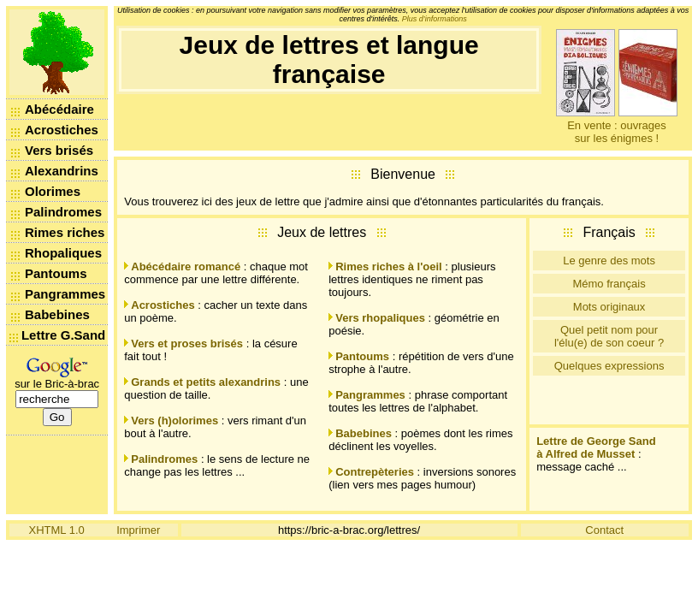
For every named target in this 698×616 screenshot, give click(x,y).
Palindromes (63, 212)
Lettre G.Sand (63, 335)
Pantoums (56, 273)
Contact (604, 530)
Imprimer (138, 530)
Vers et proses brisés (187, 344)
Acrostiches (62, 130)
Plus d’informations (435, 19)
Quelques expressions (609, 366)
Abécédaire (59, 109)
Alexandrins (62, 171)
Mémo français (609, 284)
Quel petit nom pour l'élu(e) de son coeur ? (609, 336)
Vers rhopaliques (380, 318)
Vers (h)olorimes (174, 421)
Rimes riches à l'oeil (388, 267)
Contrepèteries (375, 472)
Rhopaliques (63, 253)
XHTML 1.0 (57, 530)
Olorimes (53, 191)
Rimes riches (65, 232)
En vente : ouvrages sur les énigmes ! (617, 132)
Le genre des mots (609, 261)
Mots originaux (609, 307)
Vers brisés (59, 150)
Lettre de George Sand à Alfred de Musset (596, 447)
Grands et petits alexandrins (206, 382)
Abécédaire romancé (186, 267)
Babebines (57, 314)
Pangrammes (65, 294)
